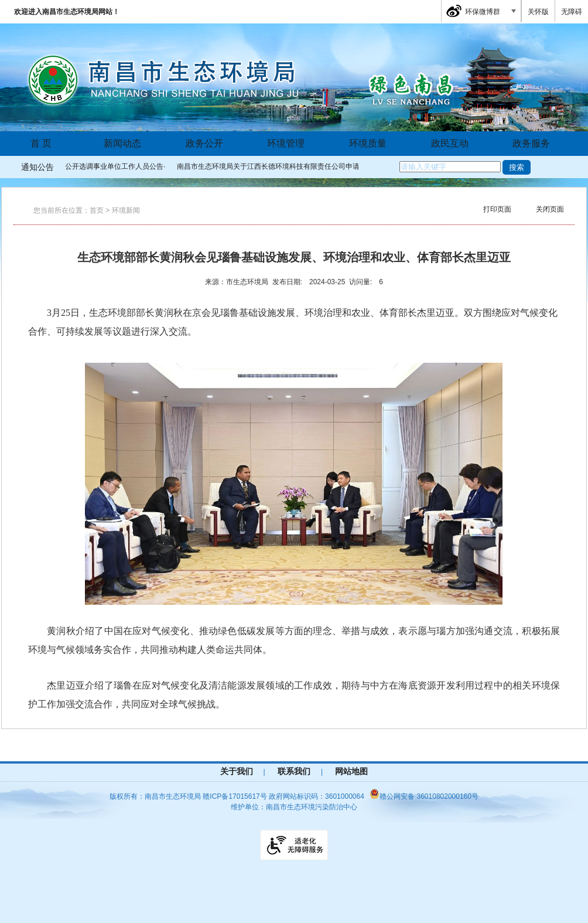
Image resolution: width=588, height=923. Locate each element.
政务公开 (204, 143)
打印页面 (497, 209)
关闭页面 (550, 209)
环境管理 (286, 143)
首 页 (41, 143)
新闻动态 (122, 143)
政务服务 (531, 143)
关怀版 (538, 12)
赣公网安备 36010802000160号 (424, 796)
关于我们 (237, 771)
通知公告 (37, 167)
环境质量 (368, 143)
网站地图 (351, 771)
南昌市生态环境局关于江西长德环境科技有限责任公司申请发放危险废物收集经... (304, 166)
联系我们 (294, 771)
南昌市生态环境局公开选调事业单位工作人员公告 (87, 166)
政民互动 (450, 143)
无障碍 (572, 12)
